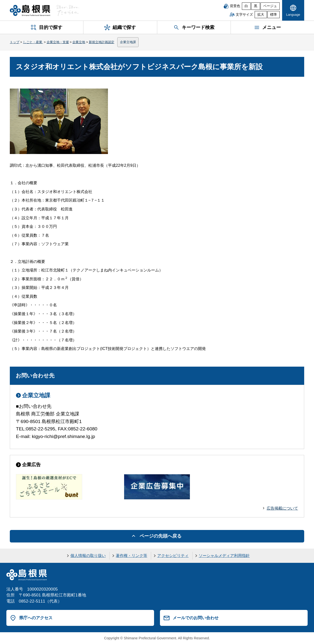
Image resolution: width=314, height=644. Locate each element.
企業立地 (79, 42)
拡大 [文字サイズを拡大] (261, 15)
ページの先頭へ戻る (161, 536)
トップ (15, 42)
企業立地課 (128, 42)
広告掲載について (282, 508)
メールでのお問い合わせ (196, 618)
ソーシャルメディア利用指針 (224, 556)
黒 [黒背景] (256, 6)
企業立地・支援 (58, 42)
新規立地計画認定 (102, 42)
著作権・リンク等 (131, 556)
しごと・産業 (33, 42)
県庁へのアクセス (36, 618)
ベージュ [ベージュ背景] (270, 6)
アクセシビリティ (173, 556)
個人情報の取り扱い (88, 556)
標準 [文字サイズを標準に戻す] (274, 15)
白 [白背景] (246, 6)
